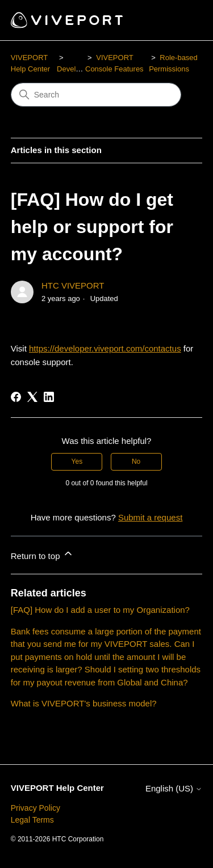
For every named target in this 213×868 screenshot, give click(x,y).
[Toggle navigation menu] (182, 20)
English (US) (174, 788)
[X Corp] (32, 397)
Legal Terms (32, 820)
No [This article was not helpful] (136, 461)
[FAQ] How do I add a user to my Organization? (100, 610)
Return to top (42, 554)
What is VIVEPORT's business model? (84, 703)
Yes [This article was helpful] (77, 461)
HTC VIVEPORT (73, 285)
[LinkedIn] (49, 397)
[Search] (96, 95)
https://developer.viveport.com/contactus (105, 348)
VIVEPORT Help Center (57, 788)
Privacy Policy (35, 808)
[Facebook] (16, 397)
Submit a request (150, 517)
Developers (76, 69)
